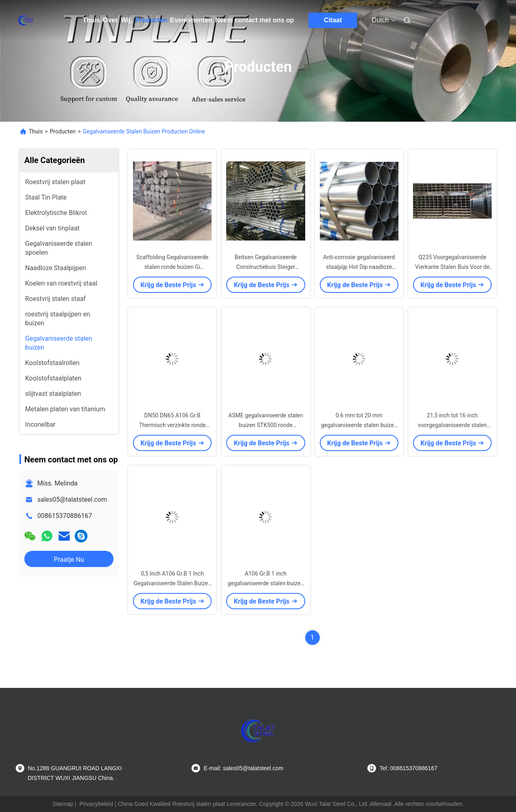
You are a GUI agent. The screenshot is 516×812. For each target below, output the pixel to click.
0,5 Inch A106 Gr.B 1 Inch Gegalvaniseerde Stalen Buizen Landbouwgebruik (172, 583)
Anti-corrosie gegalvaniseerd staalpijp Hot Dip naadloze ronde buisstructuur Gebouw (359, 267)
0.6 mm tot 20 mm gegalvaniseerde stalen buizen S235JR (359, 425)
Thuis (91, 20)
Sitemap (63, 804)
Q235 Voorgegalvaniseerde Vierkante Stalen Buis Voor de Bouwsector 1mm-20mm (452, 267)
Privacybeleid (96, 804)
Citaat (333, 20)
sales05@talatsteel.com (72, 499)
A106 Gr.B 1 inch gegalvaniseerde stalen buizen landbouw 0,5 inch (266, 583)
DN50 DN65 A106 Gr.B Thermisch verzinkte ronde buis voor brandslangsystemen (172, 425)
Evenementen (191, 20)
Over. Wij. (118, 20)
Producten (151, 20)
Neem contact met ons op (255, 20)
